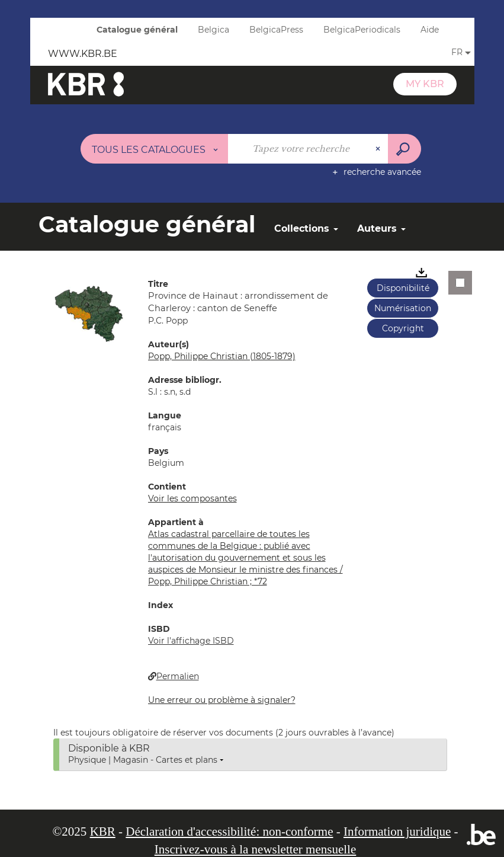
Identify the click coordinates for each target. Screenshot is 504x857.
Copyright (403, 328)
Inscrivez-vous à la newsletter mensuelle (256, 849)
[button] (89, 313)
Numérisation (403, 308)
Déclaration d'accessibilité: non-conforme (229, 832)
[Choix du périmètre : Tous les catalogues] (155, 149)
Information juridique (397, 832)
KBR (103, 832)
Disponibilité (403, 288)
